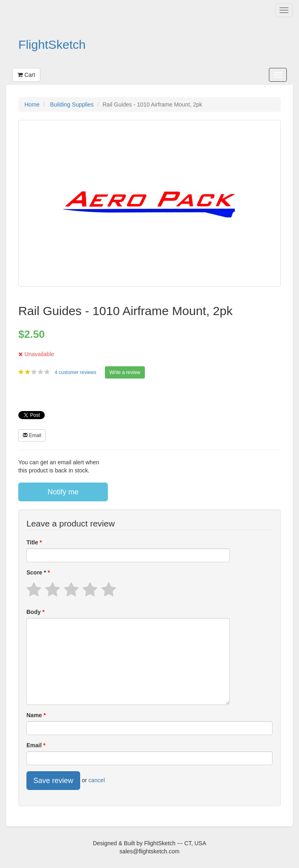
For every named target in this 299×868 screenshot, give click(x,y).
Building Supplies (72, 104)
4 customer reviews (76, 372)
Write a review (125, 372)
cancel (96, 780)
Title (33, 542)
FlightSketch (52, 45)
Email (32, 435)
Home (32, 104)
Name (35, 715)
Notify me (63, 492)
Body (34, 612)
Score (37, 572)
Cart (26, 75)
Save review (53, 781)
